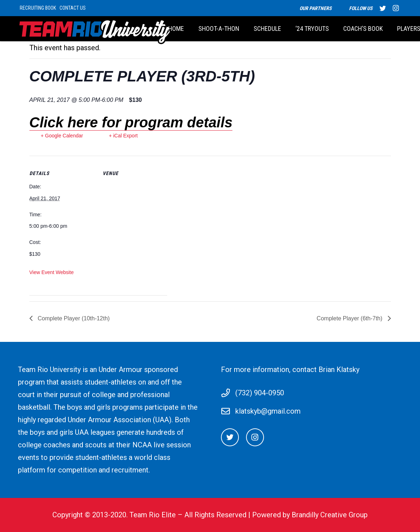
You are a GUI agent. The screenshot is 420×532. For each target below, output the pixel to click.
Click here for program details (131, 122)
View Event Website (52, 272)
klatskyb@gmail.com (268, 411)
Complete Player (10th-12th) (73, 318)
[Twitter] (230, 437)
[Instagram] (255, 437)
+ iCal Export (123, 136)
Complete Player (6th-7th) (350, 318)
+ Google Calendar (62, 136)
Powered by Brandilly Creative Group (310, 515)
